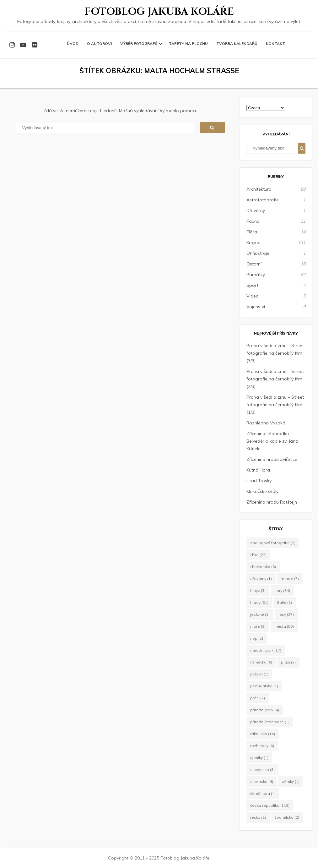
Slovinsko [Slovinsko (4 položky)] (262, 781)
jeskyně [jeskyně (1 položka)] (260, 614)
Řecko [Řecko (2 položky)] (258, 817)
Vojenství (256, 307)
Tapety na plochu (188, 44)
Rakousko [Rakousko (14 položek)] (263, 734)
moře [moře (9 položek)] (258, 626)
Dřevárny (256, 210)
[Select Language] (266, 108)
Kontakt (275, 44)
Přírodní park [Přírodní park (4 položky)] (265, 710)
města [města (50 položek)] (284, 626)
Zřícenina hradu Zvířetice (272, 459)
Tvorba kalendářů (237, 44)
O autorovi (99, 44)
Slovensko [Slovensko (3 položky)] (262, 770)
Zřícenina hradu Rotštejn (272, 502)
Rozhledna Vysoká (266, 423)
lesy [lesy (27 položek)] (286, 614)
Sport (252, 285)
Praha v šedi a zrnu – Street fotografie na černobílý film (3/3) (275, 353)
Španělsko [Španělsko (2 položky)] (287, 817)
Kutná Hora (258, 470)
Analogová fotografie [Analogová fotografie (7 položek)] (273, 543)
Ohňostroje (258, 253)
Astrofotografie (263, 200)
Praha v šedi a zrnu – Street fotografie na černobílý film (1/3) (275, 405)
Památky (256, 275)
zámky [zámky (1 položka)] (291, 781)
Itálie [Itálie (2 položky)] (285, 602)
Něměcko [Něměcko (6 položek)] (261, 662)
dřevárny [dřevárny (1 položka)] (261, 579)
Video (253, 296)
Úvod (73, 44)
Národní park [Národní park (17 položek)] (266, 650)
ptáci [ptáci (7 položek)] (258, 698)
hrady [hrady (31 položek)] (259, 602)
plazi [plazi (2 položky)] (288, 662)
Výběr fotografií (138, 44)
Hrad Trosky (259, 481)
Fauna (253, 221)
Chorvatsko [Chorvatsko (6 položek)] (263, 567)
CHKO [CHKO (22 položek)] (258, 555)
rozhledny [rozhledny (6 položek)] (262, 746)
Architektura (259, 189)
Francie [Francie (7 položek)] (290, 579)
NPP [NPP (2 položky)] (257, 638)
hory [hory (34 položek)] (282, 590)
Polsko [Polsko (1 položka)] (259, 674)
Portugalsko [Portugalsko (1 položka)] (264, 686)
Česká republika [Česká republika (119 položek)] (270, 805)
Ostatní (254, 264)
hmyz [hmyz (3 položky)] (258, 590)
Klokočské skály (262, 491)
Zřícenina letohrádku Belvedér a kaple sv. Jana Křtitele (272, 441)
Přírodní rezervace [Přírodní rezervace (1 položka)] (270, 722)
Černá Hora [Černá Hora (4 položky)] (263, 793)
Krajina (253, 243)
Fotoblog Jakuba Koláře (159, 12)
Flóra (252, 232)
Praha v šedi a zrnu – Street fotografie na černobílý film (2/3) (275, 379)
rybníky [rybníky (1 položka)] (259, 758)
